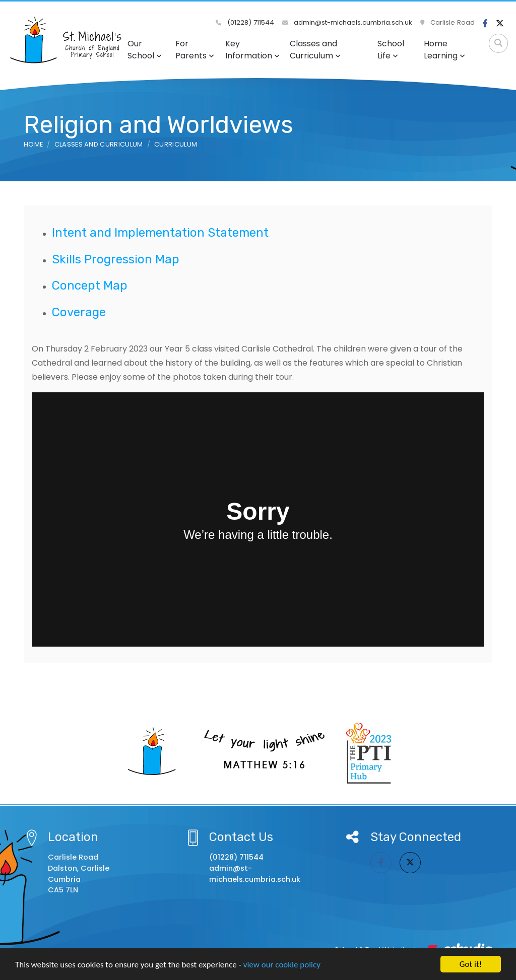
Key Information (252, 50)
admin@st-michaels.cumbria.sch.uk (347, 22)
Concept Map (90, 286)
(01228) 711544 (245, 22)
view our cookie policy (282, 965)
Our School (145, 50)
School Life (391, 50)
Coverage (79, 312)
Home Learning (444, 50)
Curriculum (176, 144)
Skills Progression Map (116, 259)
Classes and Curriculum (315, 50)
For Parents (195, 50)
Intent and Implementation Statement (160, 233)
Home (33, 144)
